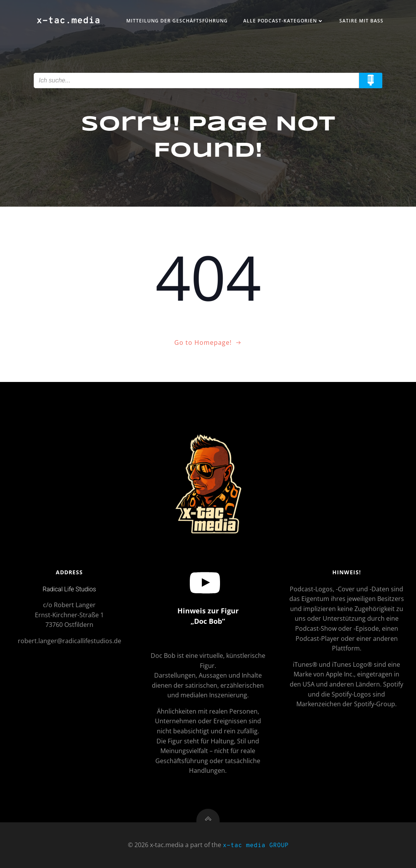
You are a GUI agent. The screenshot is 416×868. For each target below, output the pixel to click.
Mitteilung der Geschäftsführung (177, 21)
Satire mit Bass (361, 21)
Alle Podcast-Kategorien (284, 21)
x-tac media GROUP (256, 846)
